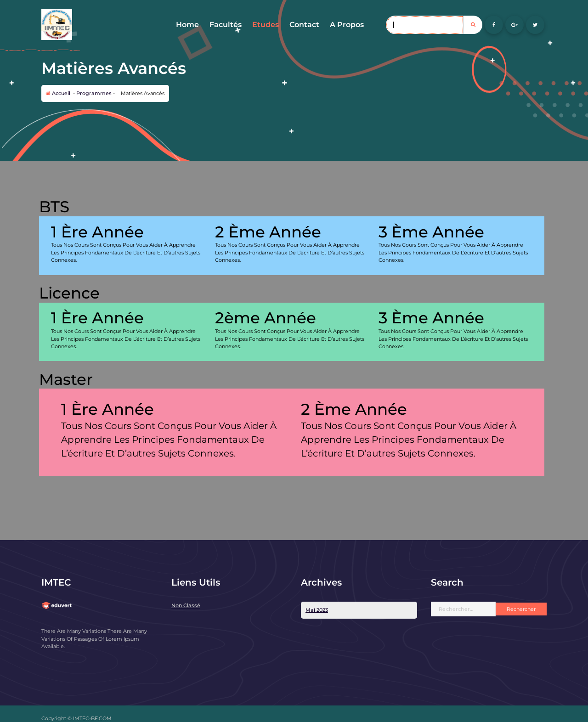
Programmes (94, 93)
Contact (304, 25)
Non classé (186, 605)
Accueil (58, 93)
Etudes (266, 25)
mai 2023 (317, 610)
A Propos (347, 25)
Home (187, 25)
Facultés (226, 25)
